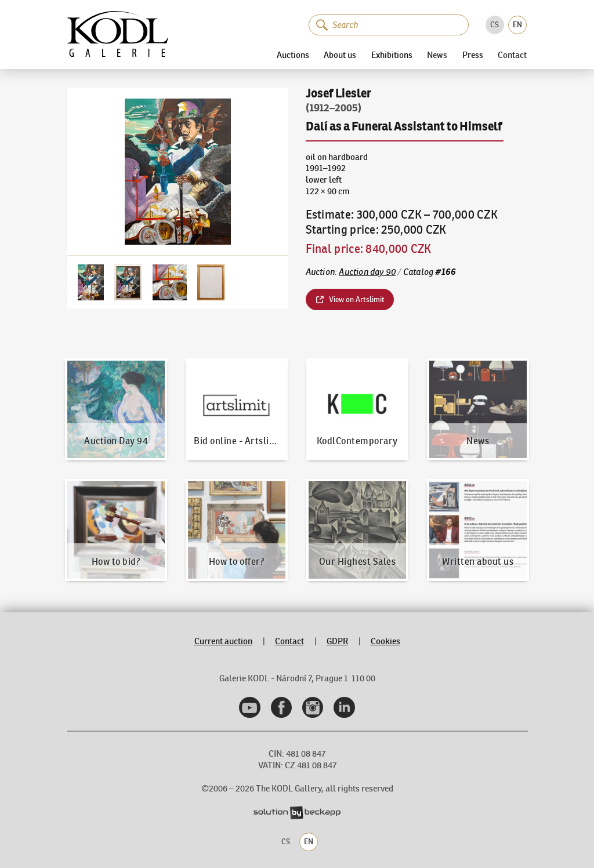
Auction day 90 (367, 272)
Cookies (385, 641)
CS (495, 25)
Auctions (293, 55)
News (437, 55)
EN (517, 25)
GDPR (337, 641)
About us (340, 55)
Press (473, 55)
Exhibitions (392, 55)
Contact (512, 55)
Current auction (223, 641)
